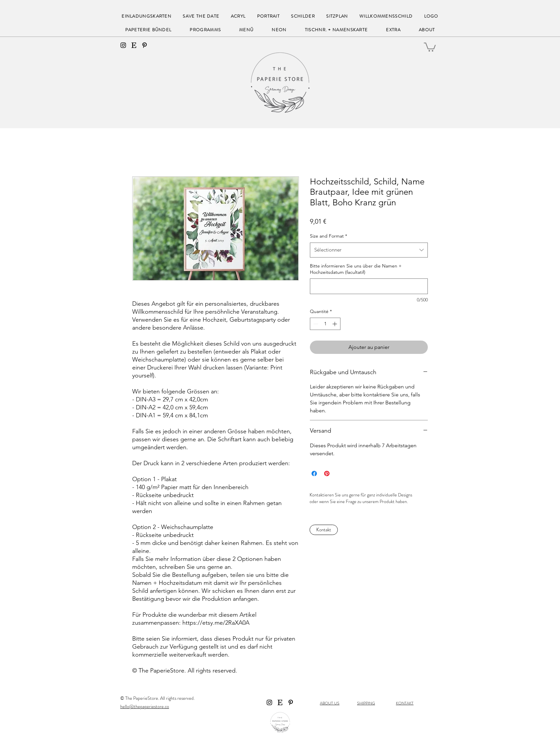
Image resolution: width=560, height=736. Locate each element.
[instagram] (123, 45)
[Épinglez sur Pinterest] (327, 473)
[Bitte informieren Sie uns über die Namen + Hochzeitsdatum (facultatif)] (369, 286)
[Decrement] (315, 324)
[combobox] (369, 250)
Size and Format (328, 236)
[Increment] (335, 324)
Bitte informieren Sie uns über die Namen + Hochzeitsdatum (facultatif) (356, 269)
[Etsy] (134, 45)
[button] (430, 47)
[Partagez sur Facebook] (314, 473)
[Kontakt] (324, 530)
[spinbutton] (325, 324)
